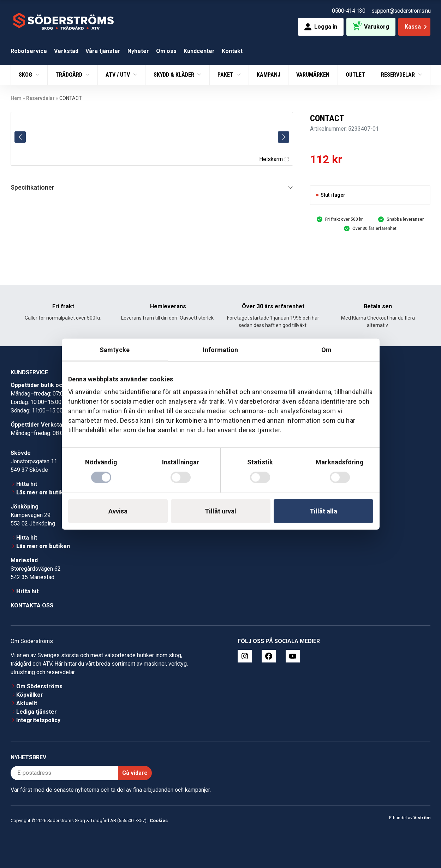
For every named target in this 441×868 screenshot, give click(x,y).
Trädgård (70, 75)
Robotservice (29, 51)
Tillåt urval (220, 511)
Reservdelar (399, 75)
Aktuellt (27, 703)
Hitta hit (27, 484)
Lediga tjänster (37, 712)
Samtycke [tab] (115, 350)
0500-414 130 (348, 11)
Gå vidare (135, 773)
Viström (422, 818)
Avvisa (118, 511)
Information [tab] (220, 350)
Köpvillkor (30, 695)
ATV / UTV (118, 75)
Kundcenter (199, 51)
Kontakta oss (32, 605)
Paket (226, 75)
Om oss (166, 51)
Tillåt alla (323, 511)
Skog (26, 75)
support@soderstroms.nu (401, 11)
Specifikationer (32, 187)
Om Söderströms (39, 686)
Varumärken (313, 75)
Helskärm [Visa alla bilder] (274, 159)
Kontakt (232, 51)
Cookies (159, 821)
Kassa (416, 27)
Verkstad (66, 51)
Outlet (355, 75)
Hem (16, 98)
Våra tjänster (103, 51)
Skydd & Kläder (175, 75)
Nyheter (138, 51)
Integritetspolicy (38, 720)
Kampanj (269, 75)
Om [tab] (326, 350)
